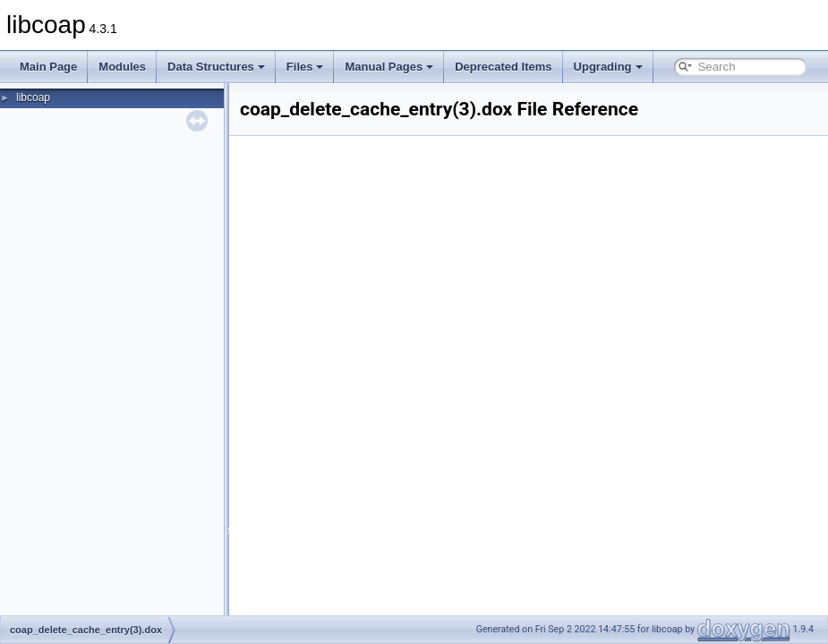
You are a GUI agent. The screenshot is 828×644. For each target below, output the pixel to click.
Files (305, 67)
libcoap (33, 97)
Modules (122, 67)
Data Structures (216, 67)
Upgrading (608, 67)
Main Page (48, 67)
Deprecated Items (503, 67)
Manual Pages (389, 67)
